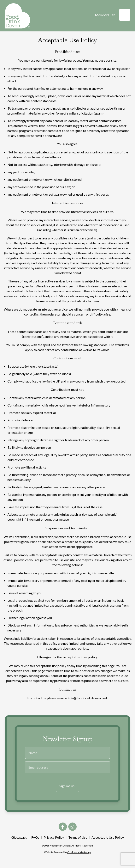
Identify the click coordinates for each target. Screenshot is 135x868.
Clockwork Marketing (79, 852)
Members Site (105, 15)
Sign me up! (67, 786)
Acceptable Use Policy (108, 837)
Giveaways (19, 837)
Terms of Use (78, 837)
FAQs (35, 837)
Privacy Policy (54, 837)
